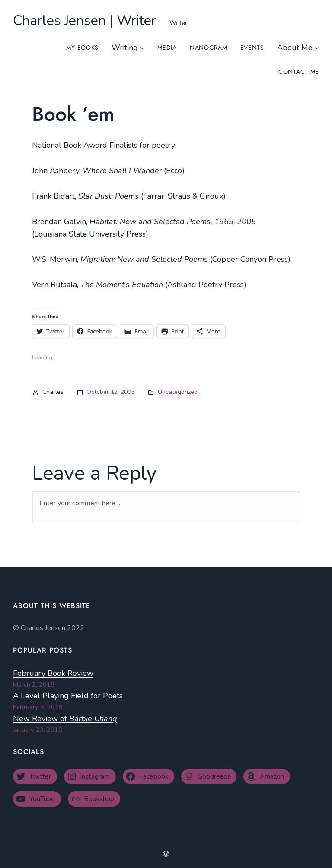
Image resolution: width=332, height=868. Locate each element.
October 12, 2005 (110, 392)
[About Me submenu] (317, 48)
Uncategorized (178, 392)
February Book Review (53, 673)
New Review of (65, 719)
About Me (295, 48)
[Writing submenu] (142, 48)
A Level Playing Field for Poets (68, 696)
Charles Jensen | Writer (85, 21)
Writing (125, 48)
